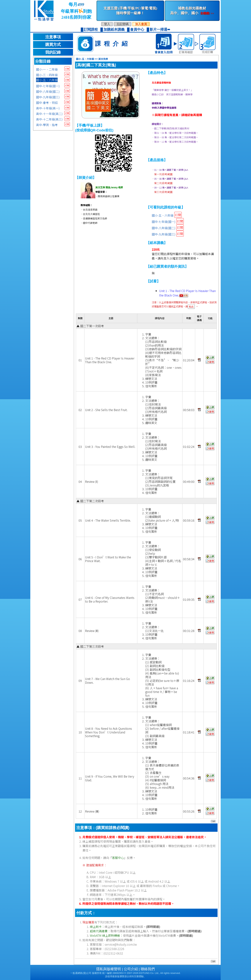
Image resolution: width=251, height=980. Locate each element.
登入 (107, 24)
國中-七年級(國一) (48, 86)
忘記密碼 (123, 24)
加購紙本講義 (114, 29)
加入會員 (141, 24)
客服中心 (118, 858)
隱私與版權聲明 (109, 969)
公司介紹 (131, 969)
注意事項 (53, 37)
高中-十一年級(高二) (49, 114)
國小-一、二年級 (47, 69)
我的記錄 (53, 52)
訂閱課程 (91, 29)
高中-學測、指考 (47, 125)
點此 (191, 307)
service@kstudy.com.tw (121, 944)
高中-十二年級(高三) (49, 119)
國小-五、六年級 (47, 80)
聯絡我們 (148, 969)
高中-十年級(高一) (48, 108)
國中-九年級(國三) (48, 97)
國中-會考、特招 (47, 103)
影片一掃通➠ (160, 29)
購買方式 (53, 45)
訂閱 (67, 69)
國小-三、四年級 (47, 75)
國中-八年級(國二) (48, 91)
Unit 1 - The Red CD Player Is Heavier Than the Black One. (187, 293)
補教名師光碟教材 (192, 11)
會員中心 (137, 29)
